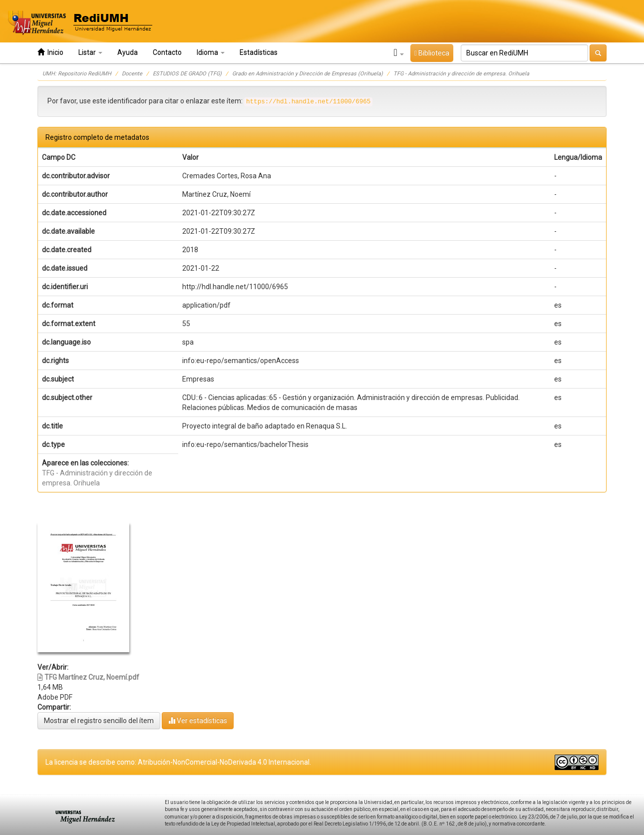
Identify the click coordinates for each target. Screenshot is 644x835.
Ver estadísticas (198, 720)
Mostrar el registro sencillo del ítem (99, 721)
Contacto (167, 52)
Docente (132, 74)
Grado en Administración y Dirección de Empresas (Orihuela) (308, 74)
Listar (90, 52)
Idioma (211, 52)
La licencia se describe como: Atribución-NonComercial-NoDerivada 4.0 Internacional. (178, 762)
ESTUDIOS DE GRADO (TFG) (187, 74)
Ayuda (128, 52)
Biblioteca (432, 53)
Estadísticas (259, 52)
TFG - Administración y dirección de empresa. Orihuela (461, 74)
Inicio (50, 52)
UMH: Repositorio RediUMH (77, 74)
